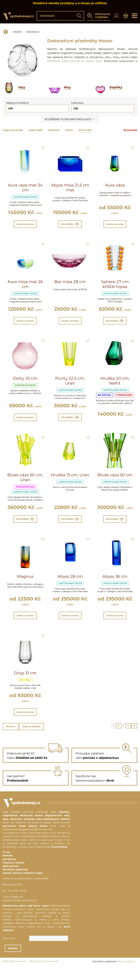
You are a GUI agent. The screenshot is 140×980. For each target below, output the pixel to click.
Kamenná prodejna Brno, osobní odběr (26, 892)
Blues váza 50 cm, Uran (25, 484)
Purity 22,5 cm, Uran (70, 385)
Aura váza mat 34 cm (25, 188)
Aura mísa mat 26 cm (25, 286)
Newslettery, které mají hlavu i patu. (26, 919)
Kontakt (8, 869)
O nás (6, 866)
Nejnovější (85, 130)
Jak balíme (9, 872)
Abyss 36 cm (115, 585)
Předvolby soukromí (14, 975)
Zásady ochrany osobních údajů (23, 886)
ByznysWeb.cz (127, 975)
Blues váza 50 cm (115, 481)
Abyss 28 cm (70, 585)
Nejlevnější (36, 130)
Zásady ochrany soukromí (44, 975)
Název (69, 130)
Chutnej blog (59, 860)
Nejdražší (54, 130)
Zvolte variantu (25, 225)
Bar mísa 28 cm (70, 284)
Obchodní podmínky (15, 883)
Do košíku (70, 225)
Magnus (25, 585)
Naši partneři (11, 879)
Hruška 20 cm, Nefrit (115, 385)
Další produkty (31, 739)
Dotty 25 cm (25, 383)
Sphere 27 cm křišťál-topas (115, 286)
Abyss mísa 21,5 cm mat (70, 188)
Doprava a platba (13, 876)
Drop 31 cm (25, 684)
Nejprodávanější (13, 130)
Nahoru (11, 739)
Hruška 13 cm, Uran (70, 481)
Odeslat (38, 962)
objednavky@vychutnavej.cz (20, 914)
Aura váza (115, 185)
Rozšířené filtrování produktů (70, 119)
